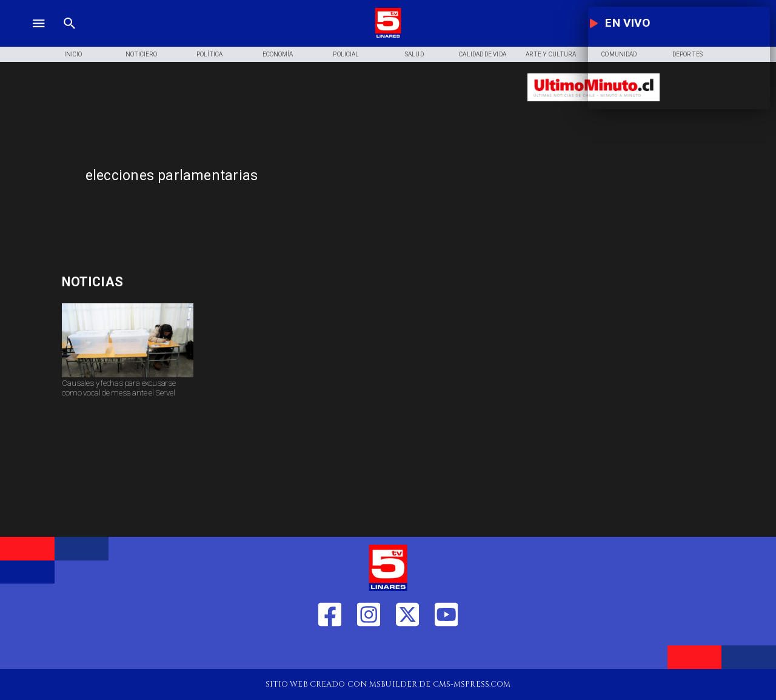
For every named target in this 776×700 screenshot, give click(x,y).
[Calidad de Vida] (483, 55)
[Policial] (346, 55)
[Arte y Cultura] (551, 55)
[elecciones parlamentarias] (299, 176)
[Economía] (278, 55)
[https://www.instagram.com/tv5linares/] (369, 651)
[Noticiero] (142, 55)
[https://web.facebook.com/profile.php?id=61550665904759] (330, 651)
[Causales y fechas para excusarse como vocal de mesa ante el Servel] (128, 377)
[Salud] (414, 55)
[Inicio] (73, 55)
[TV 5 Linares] (70, 36)
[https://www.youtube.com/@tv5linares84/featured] (446, 651)
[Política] (209, 55)
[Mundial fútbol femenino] (170, 282)
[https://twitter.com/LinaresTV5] (407, 651)
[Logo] (388, 36)
